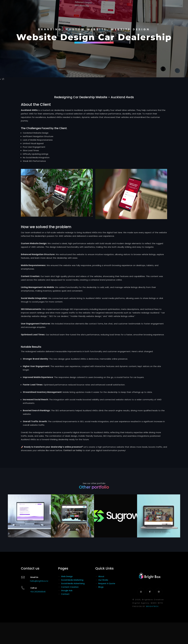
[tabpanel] (94, 39)
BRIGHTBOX (152, 606)
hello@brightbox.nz (39, 581)
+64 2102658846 (38, 592)
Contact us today (73, 450)
